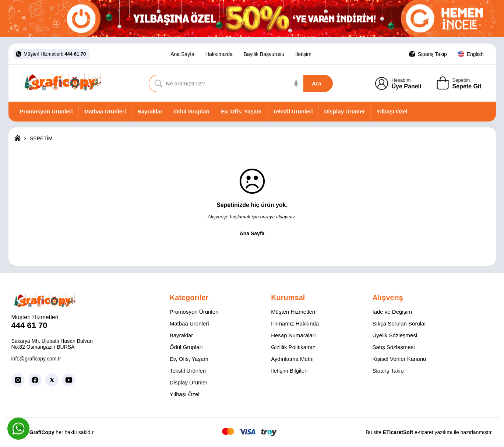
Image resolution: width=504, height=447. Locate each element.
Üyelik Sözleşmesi (395, 335)
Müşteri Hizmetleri (293, 312)
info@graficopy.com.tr (36, 359)
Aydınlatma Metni (292, 359)
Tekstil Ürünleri (293, 111)
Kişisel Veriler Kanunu (399, 359)
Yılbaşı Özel (392, 111)
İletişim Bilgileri (289, 371)
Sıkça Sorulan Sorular (399, 323)
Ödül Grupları (192, 111)
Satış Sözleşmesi (393, 347)
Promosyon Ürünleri (46, 111)
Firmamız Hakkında (295, 323)
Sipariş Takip (388, 371)
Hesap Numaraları (293, 335)
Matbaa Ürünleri (105, 111)
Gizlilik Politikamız (293, 347)
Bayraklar (150, 111)
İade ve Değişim (392, 312)
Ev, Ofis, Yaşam (241, 111)
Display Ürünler (345, 111)
